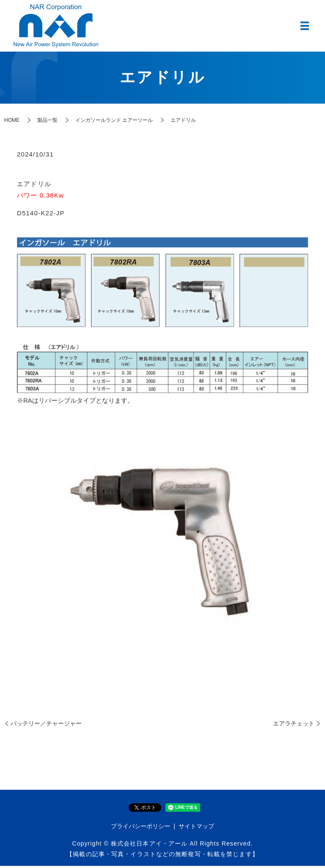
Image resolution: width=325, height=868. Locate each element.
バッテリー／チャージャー (46, 725)
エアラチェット (294, 725)
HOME (12, 122)
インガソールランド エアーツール (114, 122)
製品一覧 (47, 122)
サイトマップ (196, 829)
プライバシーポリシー (140, 829)
